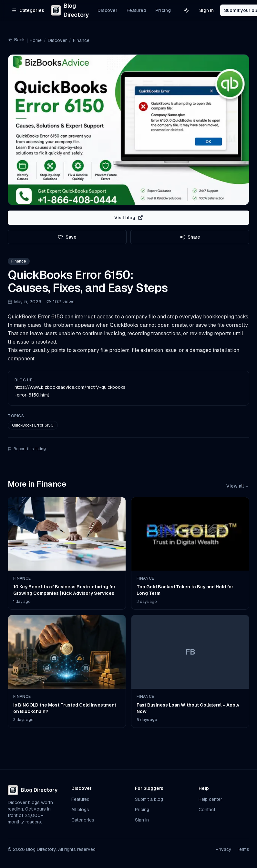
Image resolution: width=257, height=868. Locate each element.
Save (67, 237)
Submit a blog (149, 799)
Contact (207, 810)
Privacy (224, 849)
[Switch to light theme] (186, 10)
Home (36, 40)
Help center (210, 799)
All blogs (80, 810)
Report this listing (27, 449)
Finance (81, 40)
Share (190, 237)
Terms (243, 849)
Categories (83, 820)
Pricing (163, 10)
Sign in (206, 10)
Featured (136, 10)
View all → (238, 486)
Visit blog (129, 218)
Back (16, 40)
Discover (108, 10)
